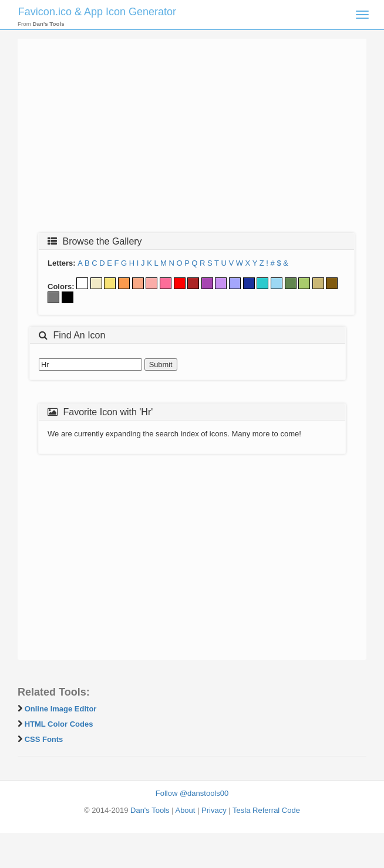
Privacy (214, 810)
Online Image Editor (61, 709)
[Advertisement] (192, 139)
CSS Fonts (44, 739)
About (185, 810)
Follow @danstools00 (192, 793)
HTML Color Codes (59, 724)
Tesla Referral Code (266, 810)
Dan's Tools (150, 810)
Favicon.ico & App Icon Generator (97, 12)
